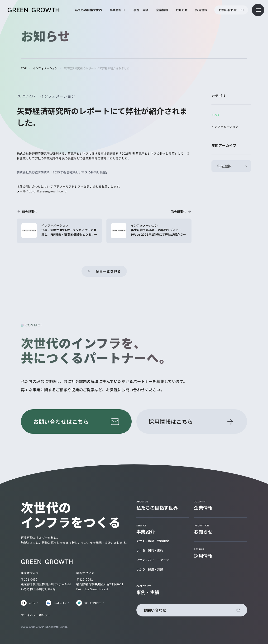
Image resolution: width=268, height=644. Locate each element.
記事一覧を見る (108, 271)
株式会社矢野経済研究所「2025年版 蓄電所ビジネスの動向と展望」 (63, 172)
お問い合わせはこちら (61, 421)
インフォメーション (225, 126)
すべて (216, 115)
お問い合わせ (228, 10)
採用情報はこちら (171, 421)
